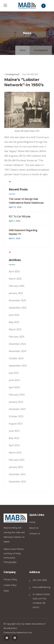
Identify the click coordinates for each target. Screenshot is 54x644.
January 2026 (16, 293)
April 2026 (14, 271)
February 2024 (17, 395)
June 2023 (14, 431)
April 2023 (14, 445)
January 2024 (16, 402)
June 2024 (14, 380)
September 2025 (18, 308)
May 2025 (14, 322)
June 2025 (14, 315)
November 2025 (17, 300)
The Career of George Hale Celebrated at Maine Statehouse (26, 201)
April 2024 (14, 387)
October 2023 (16, 416)
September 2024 (18, 366)
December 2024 (17, 344)
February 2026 (17, 286)
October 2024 (16, 358)
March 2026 (15, 279)
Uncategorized (41, 50)
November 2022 (17, 482)
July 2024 (14, 373)
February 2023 (17, 460)
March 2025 (15, 329)
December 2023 (17, 409)
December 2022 (17, 474)
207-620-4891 (40, 580)
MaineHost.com (24, 632)
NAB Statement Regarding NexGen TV (23, 232)
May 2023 (14, 438)
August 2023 (16, 424)
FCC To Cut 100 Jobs (20, 217)
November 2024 (17, 351)
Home (22, 50)
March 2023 (15, 453)
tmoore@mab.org (42, 587)
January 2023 (16, 467)
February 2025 (17, 337)
